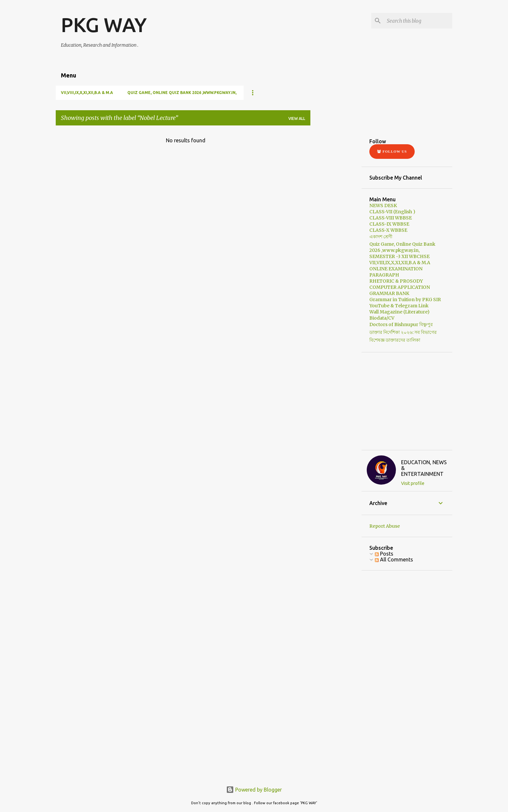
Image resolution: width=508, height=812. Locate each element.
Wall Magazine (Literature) (399, 312)
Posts (384, 554)
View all (297, 118)
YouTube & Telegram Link (399, 306)
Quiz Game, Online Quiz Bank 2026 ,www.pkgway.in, (182, 93)
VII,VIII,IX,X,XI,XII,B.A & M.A (87, 93)
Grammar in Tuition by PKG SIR (405, 300)
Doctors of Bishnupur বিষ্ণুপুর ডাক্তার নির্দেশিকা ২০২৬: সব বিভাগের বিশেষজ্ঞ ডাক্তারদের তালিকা (403, 332)
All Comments (394, 559)
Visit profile (413, 483)
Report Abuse (385, 526)
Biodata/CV (382, 318)
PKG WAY (104, 25)
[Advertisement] (364, 171)
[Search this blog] (418, 21)
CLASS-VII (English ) (392, 212)
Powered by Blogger (254, 790)
